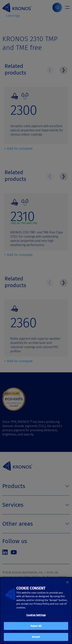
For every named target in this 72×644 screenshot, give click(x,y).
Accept (36, 637)
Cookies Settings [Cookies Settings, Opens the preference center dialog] (36, 615)
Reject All (36, 626)
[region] (36, 610)
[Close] (67, 582)
